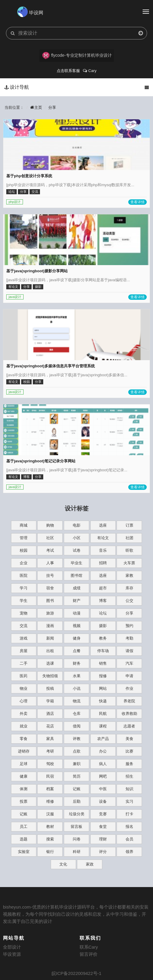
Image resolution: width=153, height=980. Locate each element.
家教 (129, 575)
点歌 (77, 751)
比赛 (129, 751)
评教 (77, 739)
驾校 (50, 764)
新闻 (50, 638)
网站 (103, 688)
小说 (77, 688)
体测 (24, 789)
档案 (50, 789)
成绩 (77, 588)
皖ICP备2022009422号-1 (76, 973)
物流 (77, 701)
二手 (24, 663)
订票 (129, 525)
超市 (103, 588)
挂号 (50, 575)
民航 (103, 714)
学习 (24, 588)
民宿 (50, 776)
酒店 (50, 714)
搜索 (50, 839)
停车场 (103, 651)
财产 (77, 601)
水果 (77, 676)
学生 (24, 601)
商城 (24, 525)
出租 (50, 651)
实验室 (24, 852)
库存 (129, 588)
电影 (77, 525)
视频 (77, 626)
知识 (129, 789)
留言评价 (89, 954)
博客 (103, 601)
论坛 (103, 613)
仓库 (77, 714)
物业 (24, 688)
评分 (103, 852)
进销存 (24, 751)
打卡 (129, 814)
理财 (103, 839)
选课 (50, 663)
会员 (129, 839)
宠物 (24, 613)
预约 (129, 626)
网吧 (103, 776)
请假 (129, 651)
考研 (50, 751)
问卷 (77, 839)
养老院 (129, 701)
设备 (103, 801)
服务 (129, 764)
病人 (103, 764)
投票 (24, 801)
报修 (103, 676)
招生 (129, 776)
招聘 (103, 563)
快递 (103, 701)
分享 (52, 107)
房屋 (24, 651)
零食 (24, 739)
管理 (24, 538)
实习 (129, 801)
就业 (24, 726)
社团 (129, 538)
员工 (24, 827)
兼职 (77, 764)
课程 (103, 726)
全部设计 (12, 947)
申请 (129, 676)
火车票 (129, 563)
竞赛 (103, 814)
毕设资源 (12, 954)
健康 (24, 776)
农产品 (103, 739)
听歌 (129, 550)
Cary (90, 71)
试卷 (77, 550)
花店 (50, 726)
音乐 (103, 550)
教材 (50, 827)
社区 (50, 538)
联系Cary (89, 947)
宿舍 (50, 588)
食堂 (103, 827)
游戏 (24, 638)
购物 (50, 525)
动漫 (77, 613)
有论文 (103, 538)
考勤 (129, 638)
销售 (103, 663)
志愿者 (129, 726)
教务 (103, 638)
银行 (50, 852)
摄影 (103, 626)
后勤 (77, 801)
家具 (50, 739)
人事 (50, 563)
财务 (77, 663)
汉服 (50, 814)
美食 (129, 739)
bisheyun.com (17, 907)
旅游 (50, 613)
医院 (24, 575)
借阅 (77, 726)
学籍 (50, 701)
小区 (77, 538)
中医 (103, 789)
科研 (77, 852)
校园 (24, 550)
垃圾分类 (77, 814)
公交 (129, 601)
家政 (90, 864)
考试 (50, 550)
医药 (24, 676)
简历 (77, 776)
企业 (24, 563)
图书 (50, 601)
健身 (77, 638)
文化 (63, 864)
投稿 (50, 688)
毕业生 (76, 563)
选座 (103, 525)
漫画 (50, 626)
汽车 (129, 663)
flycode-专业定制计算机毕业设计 (77, 56)
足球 (24, 764)
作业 (129, 688)
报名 (129, 827)
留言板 (76, 827)
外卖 (24, 714)
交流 (24, 626)
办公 (103, 751)
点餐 (77, 651)
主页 (36, 107)
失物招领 (50, 676)
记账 (77, 789)
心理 (24, 701)
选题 (24, 839)
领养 (129, 852)
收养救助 (129, 714)
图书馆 (76, 575)
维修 (50, 801)
